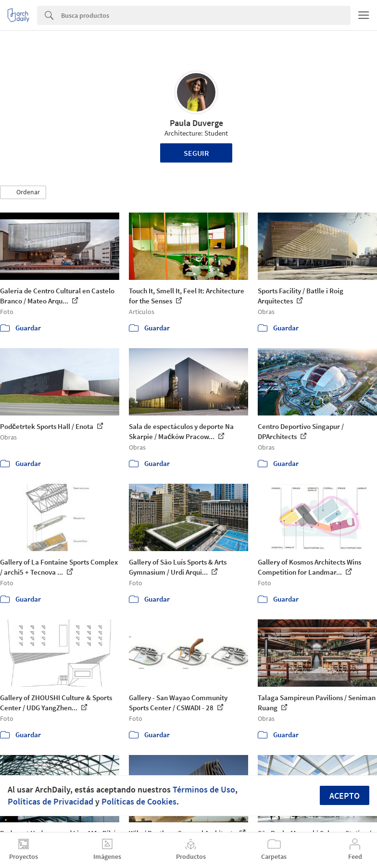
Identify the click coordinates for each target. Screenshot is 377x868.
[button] (23, 192)
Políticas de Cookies (139, 801)
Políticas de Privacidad (50, 801)
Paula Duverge (196, 123)
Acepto (345, 796)
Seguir (196, 153)
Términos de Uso (204, 789)
